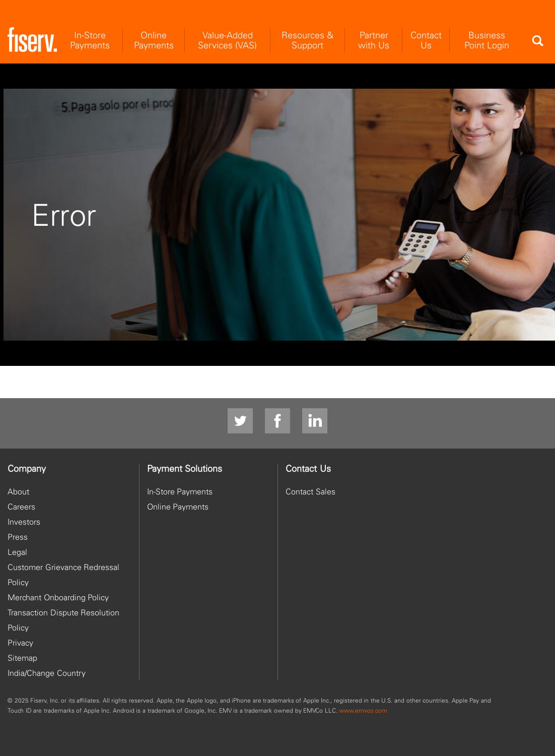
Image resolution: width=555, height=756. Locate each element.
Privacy (20, 643)
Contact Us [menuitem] (426, 40)
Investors (24, 522)
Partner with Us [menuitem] (374, 40)
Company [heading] (27, 469)
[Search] (537, 41)
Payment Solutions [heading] (185, 469)
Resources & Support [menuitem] (307, 40)
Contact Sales (310, 491)
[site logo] (32, 40)
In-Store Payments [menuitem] (90, 40)
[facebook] (277, 421)
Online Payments (178, 507)
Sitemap (22, 658)
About (18, 491)
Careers (21, 507)
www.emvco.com (363, 710)
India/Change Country (47, 673)
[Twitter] (240, 421)
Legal (17, 552)
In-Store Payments (180, 491)
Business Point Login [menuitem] (487, 40)
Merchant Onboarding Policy (58, 597)
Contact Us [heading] (308, 469)
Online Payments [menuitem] (154, 40)
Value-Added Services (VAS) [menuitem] (227, 40)
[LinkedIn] (315, 421)
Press (18, 537)
